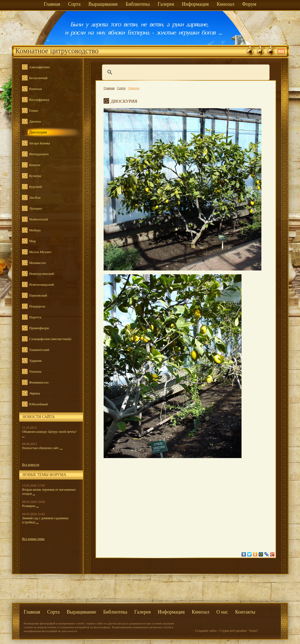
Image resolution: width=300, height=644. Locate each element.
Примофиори (39, 328)
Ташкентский (39, 350)
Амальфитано (39, 67)
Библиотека (138, 4)
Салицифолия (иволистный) (50, 339)
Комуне (35, 165)
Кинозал (226, 4)
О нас (222, 612)
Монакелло (38, 263)
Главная (52, 4)
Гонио (34, 111)
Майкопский (38, 219)
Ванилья (35, 89)
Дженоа (35, 121)
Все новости (31, 465)
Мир (33, 241)
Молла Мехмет (40, 252)
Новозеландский (41, 284)
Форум (249, 4)
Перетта (35, 317)
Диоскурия (38, 132)
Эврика (35, 393)
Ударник (35, 361)
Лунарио (36, 208)
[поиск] (185, 72)
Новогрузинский (42, 274)
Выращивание (103, 4)
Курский (35, 187)
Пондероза (37, 306)
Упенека (35, 371)
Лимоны (134, 88)
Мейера (35, 230)
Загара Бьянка (40, 143)
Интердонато (39, 154)
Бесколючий (38, 78)
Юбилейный (38, 404)
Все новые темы (33, 539)
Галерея (166, 4)
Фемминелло (39, 382)
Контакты (245, 612)
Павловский (38, 295)
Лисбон (35, 197)
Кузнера (35, 176)
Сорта (74, 4)
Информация (195, 4)
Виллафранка (39, 100)
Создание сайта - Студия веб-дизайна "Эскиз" (227, 631)
